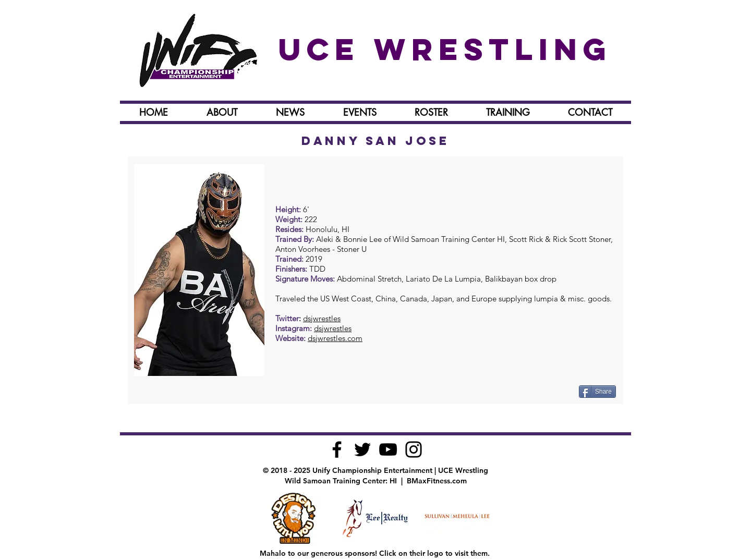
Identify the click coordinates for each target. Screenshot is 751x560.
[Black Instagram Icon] (414, 449)
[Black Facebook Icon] (337, 449)
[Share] (597, 392)
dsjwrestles (322, 318)
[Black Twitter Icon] (362, 449)
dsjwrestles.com (335, 338)
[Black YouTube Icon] (388, 449)
